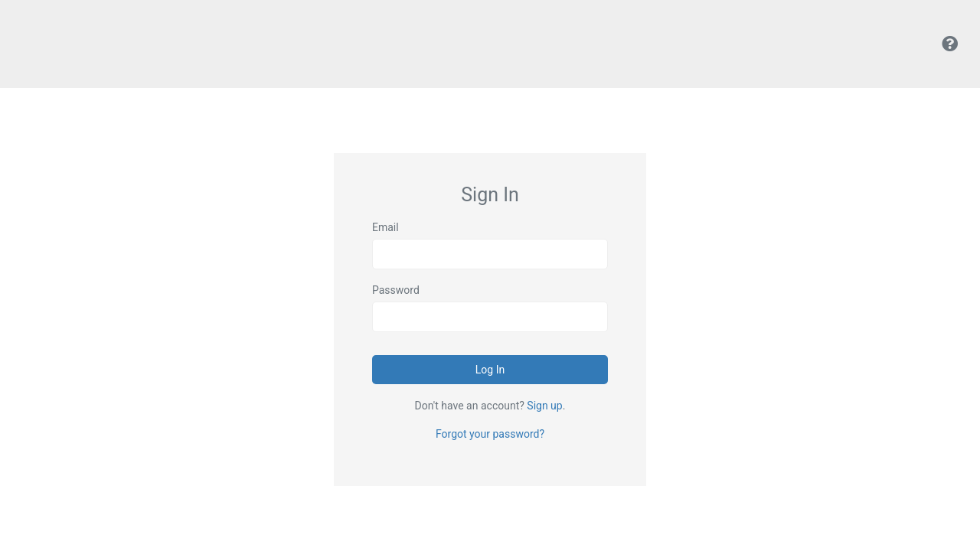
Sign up (544, 406)
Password (396, 290)
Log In (490, 370)
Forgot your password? (490, 434)
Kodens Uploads (73, 44)
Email (385, 227)
